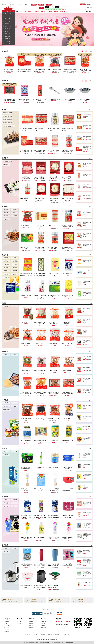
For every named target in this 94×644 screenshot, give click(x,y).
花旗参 (57, 7)
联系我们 (43, 626)
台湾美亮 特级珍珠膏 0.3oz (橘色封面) (87, 504)
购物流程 (7, 622)
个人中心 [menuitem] (74, 5)
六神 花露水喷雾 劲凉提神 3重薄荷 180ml (87, 455)
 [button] (14, 14)
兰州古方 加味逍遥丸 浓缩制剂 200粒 (87, 294)
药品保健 (7, 21)
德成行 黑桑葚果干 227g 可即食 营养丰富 (87, 342)
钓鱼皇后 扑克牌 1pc (87, 466)
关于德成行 (44, 622)
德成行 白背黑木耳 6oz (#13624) (87, 391)
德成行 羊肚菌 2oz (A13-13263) (87, 369)
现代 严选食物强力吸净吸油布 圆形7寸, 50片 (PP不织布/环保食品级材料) (87, 563)
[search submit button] (42, 8)
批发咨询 (7, 632)
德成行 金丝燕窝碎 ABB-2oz (87, 186)
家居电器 (7, 39)
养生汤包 (64, 9)
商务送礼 (7, 630)
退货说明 (31, 626)
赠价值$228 (6, 84)
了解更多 (63, 642)
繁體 (68, 635)
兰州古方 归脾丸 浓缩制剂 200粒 (87, 262)
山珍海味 (7, 29)
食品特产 (7, 31)
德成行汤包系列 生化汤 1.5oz (87, 246)
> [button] (86, 51)
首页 (17, 11)
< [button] (83, 51)
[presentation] (47, 29)
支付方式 (7, 624)
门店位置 (43, 635)
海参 (70, 7)
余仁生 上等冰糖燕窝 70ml (87, 165)
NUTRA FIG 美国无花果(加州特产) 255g (87, 439)
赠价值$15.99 (37, 54)
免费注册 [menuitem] (89, 4)
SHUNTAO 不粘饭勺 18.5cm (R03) (87, 584)
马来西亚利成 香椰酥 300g (87, 407)
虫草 (50, 7)
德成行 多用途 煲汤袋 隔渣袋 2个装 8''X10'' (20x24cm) (87, 573)
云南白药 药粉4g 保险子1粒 (87, 283)
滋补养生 (7, 19)
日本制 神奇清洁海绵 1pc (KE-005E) (87, 487)
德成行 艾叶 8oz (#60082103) (87, 332)
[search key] (28, 8)
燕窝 (47, 7)
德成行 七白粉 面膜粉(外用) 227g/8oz (87, 514)
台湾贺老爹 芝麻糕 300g (87, 418)
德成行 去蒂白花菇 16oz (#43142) (87, 358)
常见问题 (7, 628)
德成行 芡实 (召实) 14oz (87, 310)
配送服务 (19, 624)
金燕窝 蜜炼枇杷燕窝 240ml (87, 176)
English (64, 635)
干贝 (64, 7)
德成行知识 (89, 11)
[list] (61, 8)
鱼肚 (67, 7)
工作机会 (43, 624)
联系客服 (31, 628)
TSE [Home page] (8, 8)
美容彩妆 (7, 36)
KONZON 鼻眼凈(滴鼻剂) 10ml (87, 272)
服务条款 (57, 635)
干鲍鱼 (61, 7)
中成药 (60, 9)
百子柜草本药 (49, 9)
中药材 (7, 24)
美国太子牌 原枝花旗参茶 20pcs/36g (87, 127)
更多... (90, 51)
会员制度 (7, 626)
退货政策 (31, 622)
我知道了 (69, 642)
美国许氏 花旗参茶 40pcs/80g (87, 138)
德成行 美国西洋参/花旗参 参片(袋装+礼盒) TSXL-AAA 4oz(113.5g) (87, 149)
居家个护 (7, 34)
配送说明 (19, 622)
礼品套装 (7, 41)
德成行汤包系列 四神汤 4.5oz (87, 235)
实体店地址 (44, 628)
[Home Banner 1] (47, 29)
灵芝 (53, 7)
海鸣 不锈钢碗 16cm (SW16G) (87, 552)
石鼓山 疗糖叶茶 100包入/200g (87, 428)
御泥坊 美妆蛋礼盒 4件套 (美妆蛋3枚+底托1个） (87, 525)
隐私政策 (50, 635)
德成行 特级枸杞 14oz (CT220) (87, 380)
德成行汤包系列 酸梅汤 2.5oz (87, 224)
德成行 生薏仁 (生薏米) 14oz (87, 321)
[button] (13, 12)
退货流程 (31, 624)
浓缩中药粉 (55, 9)
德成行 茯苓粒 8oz (87, 213)
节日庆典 (7, 44)
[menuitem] (7, 5)
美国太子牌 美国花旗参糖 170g (87, 116)
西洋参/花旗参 (9, 14)
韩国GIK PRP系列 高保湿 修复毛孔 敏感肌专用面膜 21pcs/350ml (87, 536)
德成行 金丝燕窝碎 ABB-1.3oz (87, 197)
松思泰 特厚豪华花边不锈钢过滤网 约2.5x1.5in (87, 477)
